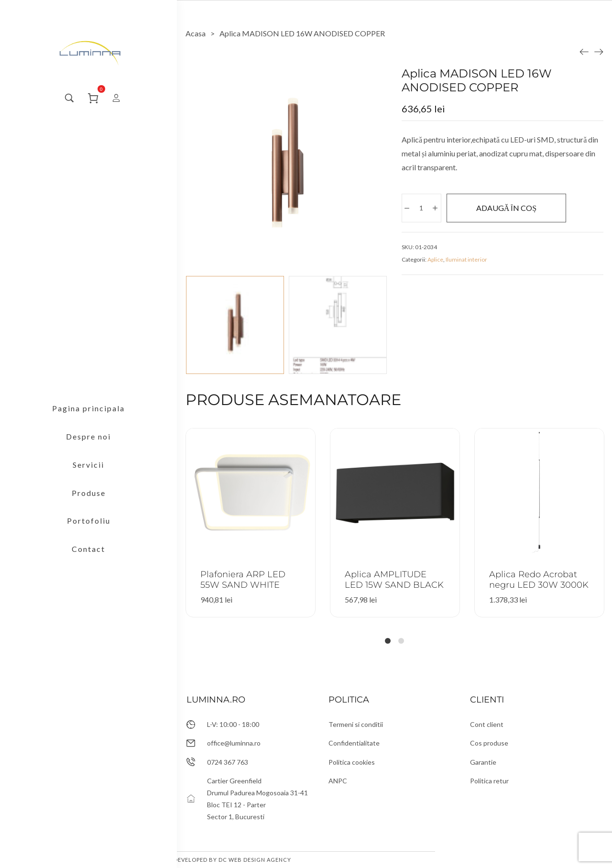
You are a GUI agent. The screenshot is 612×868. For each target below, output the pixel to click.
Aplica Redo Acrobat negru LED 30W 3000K (539, 580)
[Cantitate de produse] (421, 208)
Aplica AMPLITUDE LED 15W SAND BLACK (394, 580)
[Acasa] (196, 33)
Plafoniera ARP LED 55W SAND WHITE (243, 580)
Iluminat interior (466, 259)
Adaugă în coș (506, 208)
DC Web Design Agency (255, 860)
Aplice (435, 259)
